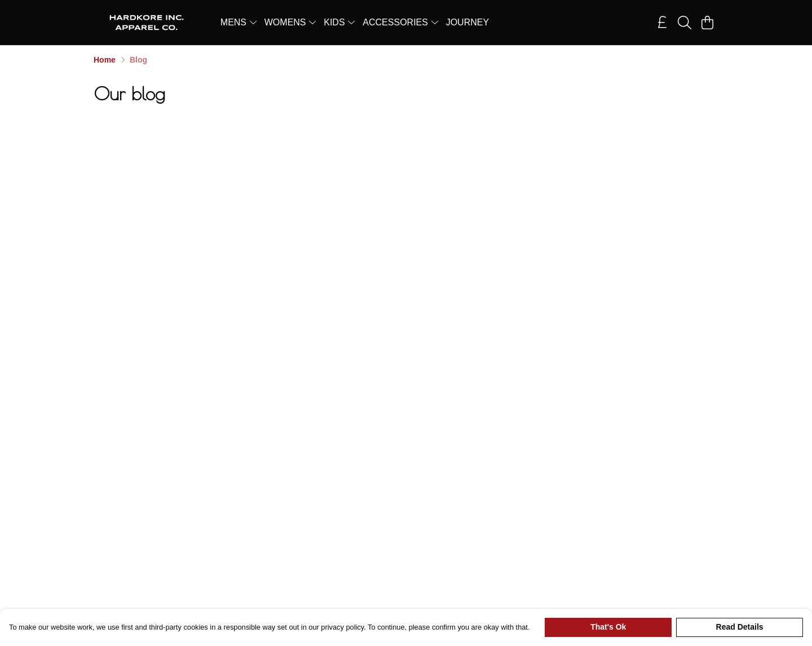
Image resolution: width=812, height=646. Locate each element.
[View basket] (707, 23)
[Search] (685, 23)
